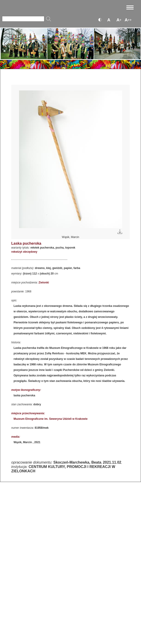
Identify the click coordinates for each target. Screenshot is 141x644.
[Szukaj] (23, 19)
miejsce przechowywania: (28, 413)
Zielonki (44, 283)
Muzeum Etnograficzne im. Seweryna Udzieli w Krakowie (51, 419)
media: (16, 437)
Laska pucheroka (26, 243)
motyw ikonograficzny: (26, 390)
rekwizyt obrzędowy (24, 252)
